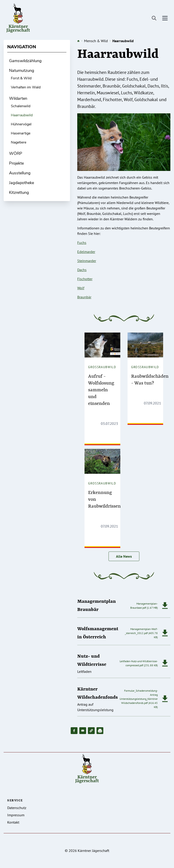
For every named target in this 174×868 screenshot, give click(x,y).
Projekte (16, 163)
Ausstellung (20, 173)
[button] (91, 731)
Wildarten (18, 98)
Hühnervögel (21, 124)
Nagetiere (19, 142)
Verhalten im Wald (26, 87)
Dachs (82, 270)
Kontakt (13, 822)
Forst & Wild (21, 78)
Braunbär (84, 297)
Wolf (81, 288)
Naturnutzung (22, 71)
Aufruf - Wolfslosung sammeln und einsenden (101, 390)
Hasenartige (21, 133)
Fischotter (85, 279)
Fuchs (82, 243)
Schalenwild (21, 106)
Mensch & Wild (96, 41)
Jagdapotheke (22, 183)
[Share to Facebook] (74, 731)
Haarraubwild (22, 115)
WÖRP (16, 153)
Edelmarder (86, 252)
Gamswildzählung (25, 61)
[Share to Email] (83, 731)
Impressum (16, 815)
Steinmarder (87, 261)
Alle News (124, 556)
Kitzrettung (19, 192)
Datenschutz (17, 808)
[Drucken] (100, 731)
